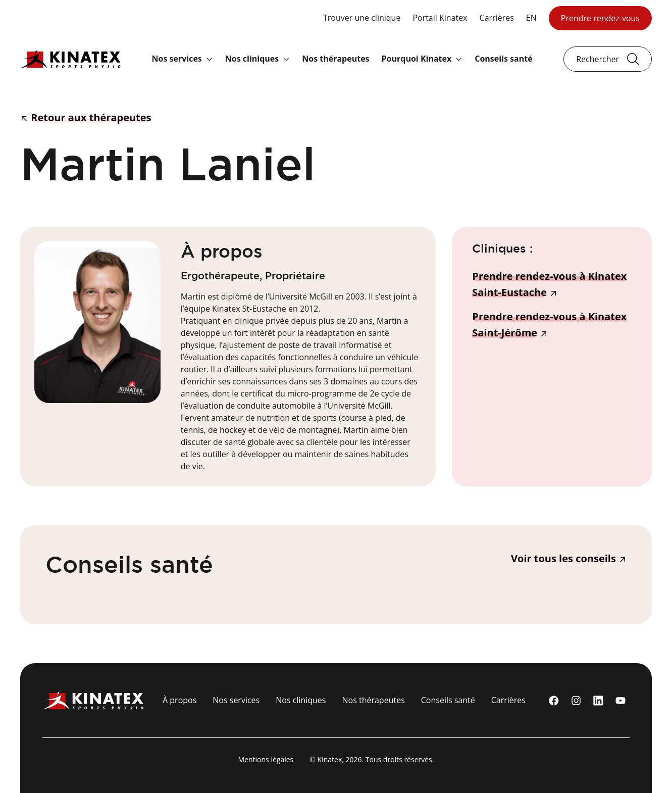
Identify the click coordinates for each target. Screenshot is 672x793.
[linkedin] (598, 701)
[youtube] (621, 701)
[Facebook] (554, 701)
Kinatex (330, 759)
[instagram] (576, 701)
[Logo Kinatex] (70, 59)
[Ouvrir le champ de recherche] (608, 59)
